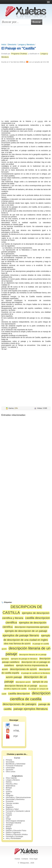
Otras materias (11, 778)
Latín (8, 817)
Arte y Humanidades (13, 838)
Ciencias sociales (12, 803)
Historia (9, 782)
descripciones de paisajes (20, 704)
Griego (8, 819)
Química (9, 792)
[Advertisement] (26, 34)
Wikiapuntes (24, 863)
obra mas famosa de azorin (17, 644)
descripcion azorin (23, 682)
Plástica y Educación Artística (17, 834)
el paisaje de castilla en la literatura (35, 673)
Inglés (8, 794)
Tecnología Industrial (13, 823)
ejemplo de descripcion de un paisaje (26, 631)
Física (8, 790)
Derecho (9, 805)
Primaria (9, 760)
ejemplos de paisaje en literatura (24, 659)
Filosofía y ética (12, 784)
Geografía (9, 796)
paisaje (40, 121)
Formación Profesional (14, 766)
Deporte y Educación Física (16, 831)
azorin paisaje (14, 677)
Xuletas (17, 859)
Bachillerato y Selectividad (16, 764)
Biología (9, 788)
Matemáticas (11, 786)
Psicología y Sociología (14, 836)
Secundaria (10, 762)
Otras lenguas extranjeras (15, 821)
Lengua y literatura (26, 45)
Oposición (9, 770)
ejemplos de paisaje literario (21, 635)
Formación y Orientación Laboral (18, 811)
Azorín (12, 127)
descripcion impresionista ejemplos (32, 627)
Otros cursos (11, 772)
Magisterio (10, 807)
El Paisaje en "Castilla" (19, 48)
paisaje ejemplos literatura (31, 709)
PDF (12, 736)
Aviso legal (33, 859)
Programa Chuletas (19, 54)
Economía (10, 801)
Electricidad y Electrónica (15, 799)
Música (8, 827)
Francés (9, 813)
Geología (9, 825)
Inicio (4, 45)
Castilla (12, 135)
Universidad (10, 768)
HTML (13, 731)
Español (9, 815)
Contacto (25, 859)
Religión (9, 829)
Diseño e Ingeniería (13, 833)
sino (13, 230)
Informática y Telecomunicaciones (18, 797)
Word (12, 725)
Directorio (12, 45)
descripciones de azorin (23, 669)
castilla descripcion (19, 693)
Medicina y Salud (12, 809)
